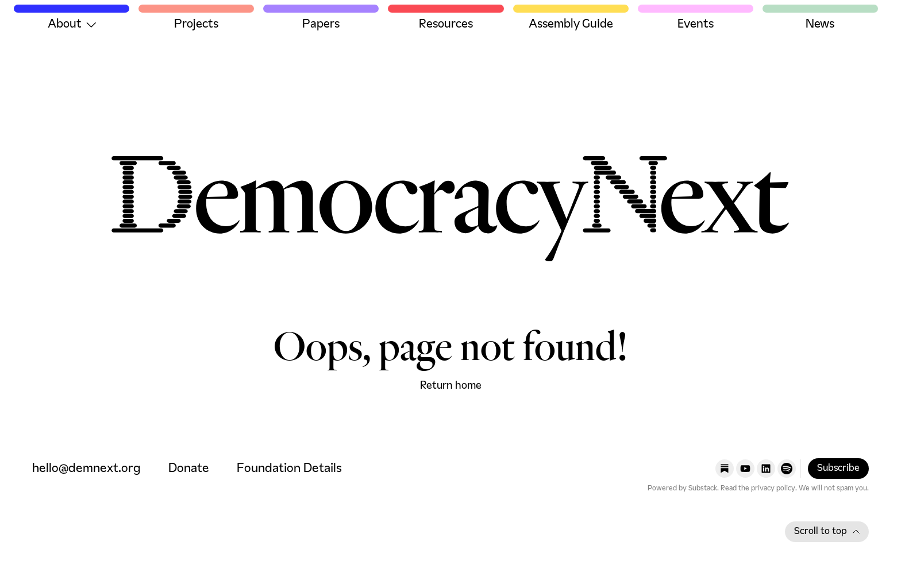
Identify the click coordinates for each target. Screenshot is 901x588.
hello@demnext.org (86, 469)
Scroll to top (827, 532)
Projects (196, 25)
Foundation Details (289, 469)
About (72, 25)
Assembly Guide (571, 25)
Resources (446, 25)
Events (696, 25)
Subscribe (838, 469)
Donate (189, 469)
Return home (451, 386)
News (820, 25)
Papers (321, 25)
